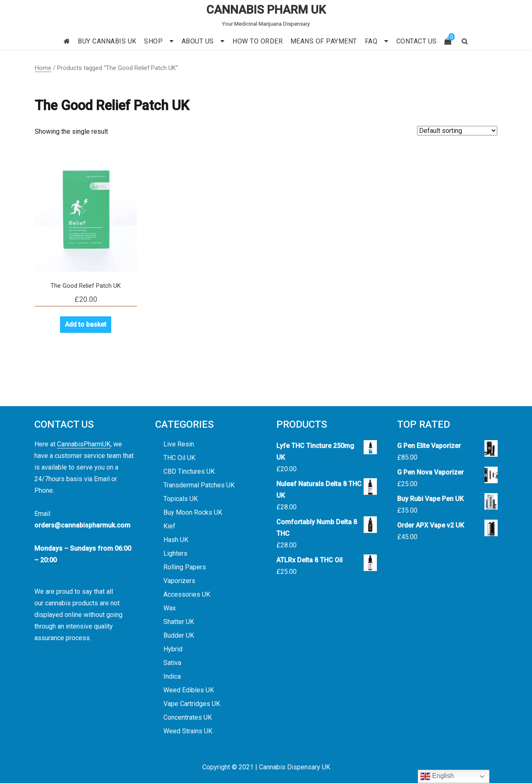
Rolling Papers (185, 567)
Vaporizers (179, 581)
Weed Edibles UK (189, 690)
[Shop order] (457, 131)
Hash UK (176, 540)
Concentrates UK (188, 717)
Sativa (172, 663)
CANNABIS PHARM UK (266, 10)
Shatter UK (179, 622)
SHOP (153, 41)
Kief (169, 526)
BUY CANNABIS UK (107, 41)
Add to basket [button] (86, 324)
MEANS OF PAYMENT (324, 41)
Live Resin (179, 444)
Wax (170, 608)
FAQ (371, 41)
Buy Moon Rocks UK (193, 512)
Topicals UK (181, 499)
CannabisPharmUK (84, 444)
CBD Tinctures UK (189, 471)
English (437, 776)
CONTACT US (417, 41)
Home (43, 68)
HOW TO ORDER (258, 41)
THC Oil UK (179, 458)
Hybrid (173, 649)
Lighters (175, 553)
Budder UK (179, 635)
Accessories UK (187, 594)
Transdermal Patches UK (199, 485)
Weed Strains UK (188, 731)
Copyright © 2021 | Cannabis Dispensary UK (266, 767)
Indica (172, 676)
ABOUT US (198, 41)
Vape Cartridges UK (192, 704)
